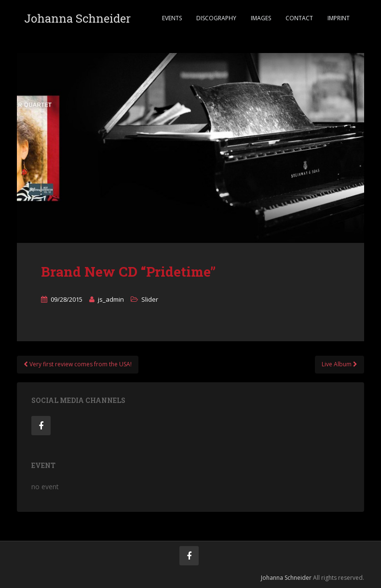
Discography (216, 18)
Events (172, 18)
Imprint (339, 18)
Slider (150, 299)
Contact (299, 18)
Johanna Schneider (77, 18)
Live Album (340, 364)
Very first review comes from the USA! (78, 364)
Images (261, 18)
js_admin (111, 299)
